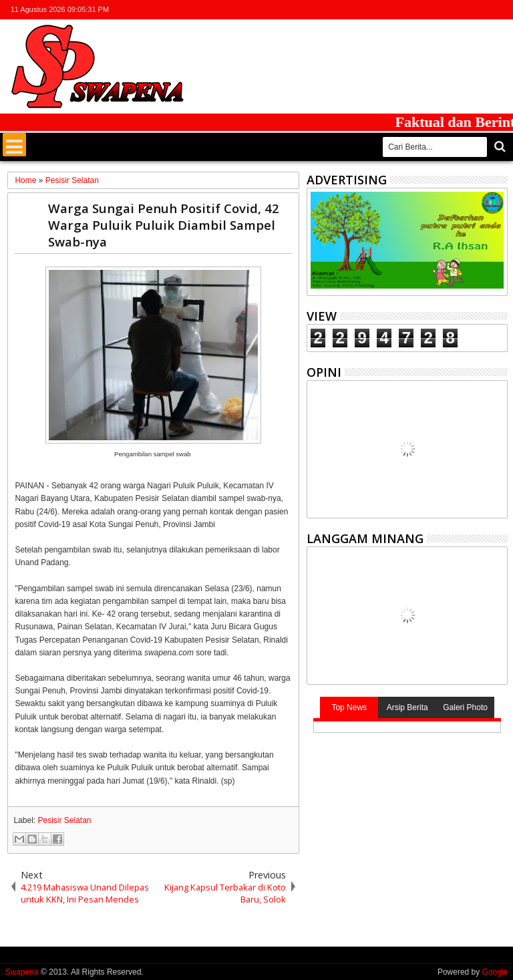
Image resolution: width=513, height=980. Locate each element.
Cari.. (499, 147)
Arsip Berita (407, 707)
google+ (464, 10)
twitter (430, 10)
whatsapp (499, 10)
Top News (349, 707)
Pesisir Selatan (64, 820)
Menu (14, 145)
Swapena (22, 972)
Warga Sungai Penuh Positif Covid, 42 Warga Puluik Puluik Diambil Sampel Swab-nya (164, 225)
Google (495, 972)
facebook (447, 10)
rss (482, 10)
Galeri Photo (465, 707)
